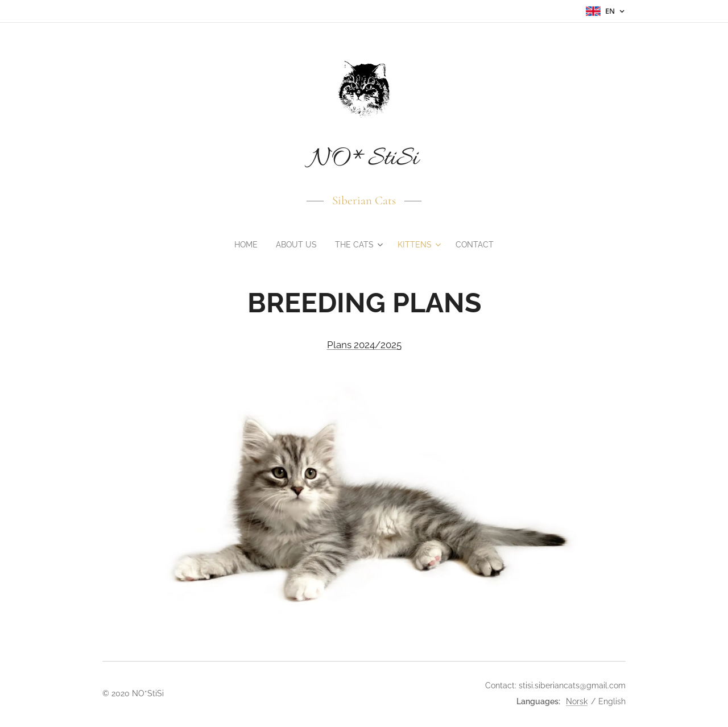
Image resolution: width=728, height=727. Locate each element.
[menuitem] (245, 245)
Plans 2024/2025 (364, 345)
